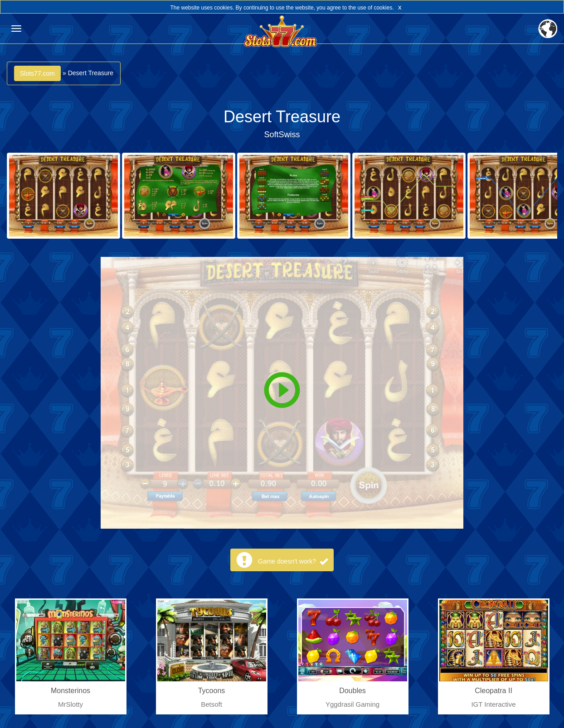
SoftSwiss (282, 135)
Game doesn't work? (293, 561)
